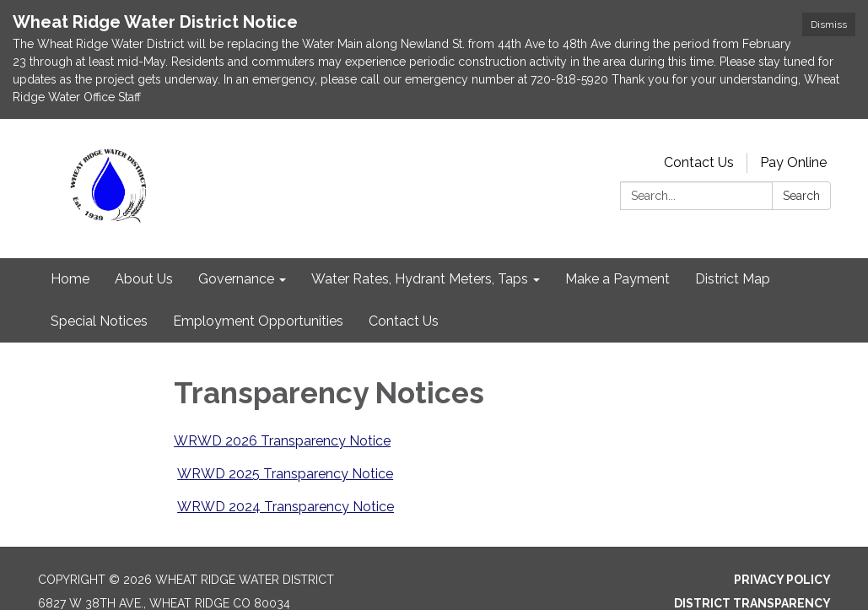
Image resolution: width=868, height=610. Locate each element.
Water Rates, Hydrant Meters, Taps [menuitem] (420, 279)
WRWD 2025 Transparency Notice (285, 474)
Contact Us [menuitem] (404, 321)
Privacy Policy (782, 580)
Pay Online (793, 162)
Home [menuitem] (70, 279)
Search (801, 196)
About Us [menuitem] (144, 279)
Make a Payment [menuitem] (617, 279)
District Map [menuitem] (733, 279)
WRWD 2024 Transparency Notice (286, 507)
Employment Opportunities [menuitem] (258, 321)
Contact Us (699, 162)
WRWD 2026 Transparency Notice (282, 441)
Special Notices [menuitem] (99, 321)
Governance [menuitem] (236, 279)
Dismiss (829, 24)
